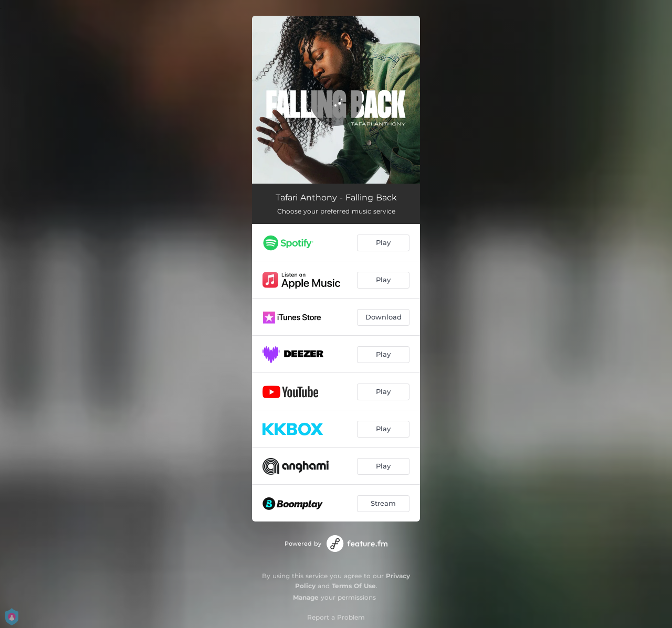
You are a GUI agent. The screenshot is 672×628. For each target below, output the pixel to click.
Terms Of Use (354, 586)
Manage (306, 597)
